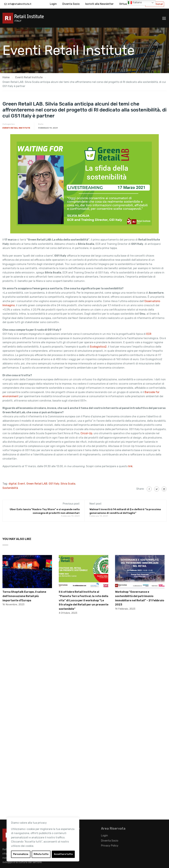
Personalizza (21, 854)
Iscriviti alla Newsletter (99, 4)
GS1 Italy (54, 484)
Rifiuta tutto (41, 854)
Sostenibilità (10, 488)
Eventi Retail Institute (16, 128)
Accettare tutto (63, 854)
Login (53, 4)
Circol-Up (86, 433)
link (130, 466)
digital (13, 484)
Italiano (135, 3)
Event (21, 484)
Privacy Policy (110, 846)
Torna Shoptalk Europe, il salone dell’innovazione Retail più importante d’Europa (24, 596)
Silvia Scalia (68, 484)
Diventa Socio (71, 4)
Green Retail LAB (37, 484)
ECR (149, 334)
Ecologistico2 (98, 347)
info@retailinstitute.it (20, 4)
